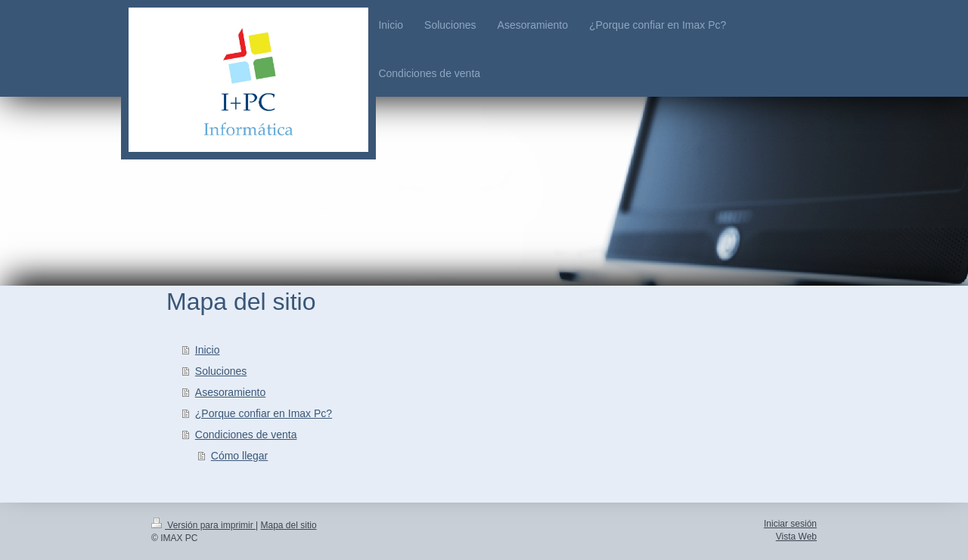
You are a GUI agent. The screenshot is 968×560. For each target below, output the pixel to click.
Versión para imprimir (203, 525)
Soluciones (221, 371)
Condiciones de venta (246, 435)
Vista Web (796, 537)
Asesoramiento (230, 392)
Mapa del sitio (289, 525)
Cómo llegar (239, 456)
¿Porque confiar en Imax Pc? (264, 413)
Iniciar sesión (790, 524)
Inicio (208, 350)
